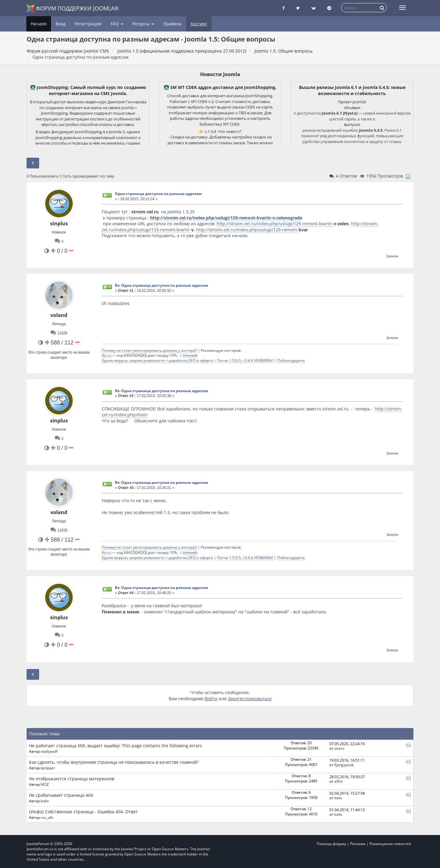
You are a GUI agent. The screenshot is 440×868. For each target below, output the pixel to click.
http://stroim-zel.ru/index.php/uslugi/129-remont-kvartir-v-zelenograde (226, 218)
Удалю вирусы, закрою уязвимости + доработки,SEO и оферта (157, 360)
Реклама (358, 844)
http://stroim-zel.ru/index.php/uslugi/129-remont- (247, 230)
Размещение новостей (390, 844)
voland (59, 315)
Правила (172, 24)
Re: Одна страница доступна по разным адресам (161, 285)
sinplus (59, 223)
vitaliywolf (49, 751)
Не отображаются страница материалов (72, 779)
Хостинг (199, 24)
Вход (61, 24)
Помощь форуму (331, 844)
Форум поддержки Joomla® (73, 8)
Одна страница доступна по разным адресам (158, 194)
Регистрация (88, 24)
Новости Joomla (220, 74)
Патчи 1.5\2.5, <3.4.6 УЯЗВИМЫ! (245, 360)
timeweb (190, 355)
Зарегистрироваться (250, 699)
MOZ (45, 784)
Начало (39, 24)
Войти (211, 699)
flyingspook (344, 765)
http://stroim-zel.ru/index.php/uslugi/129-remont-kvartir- (275, 224)
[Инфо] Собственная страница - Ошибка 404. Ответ (83, 812)
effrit (338, 781)
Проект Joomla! (352, 102)
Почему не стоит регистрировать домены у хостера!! (149, 350)
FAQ (117, 24)
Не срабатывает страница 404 (61, 795)
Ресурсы (143, 24)
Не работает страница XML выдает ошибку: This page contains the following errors (116, 746)
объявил (352, 108)
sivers (339, 748)
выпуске (352, 124)
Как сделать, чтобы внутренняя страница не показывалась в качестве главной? (114, 762)
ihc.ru (106, 355)
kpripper (48, 768)
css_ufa (47, 817)
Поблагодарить (291, 360)
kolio (45, 801)
